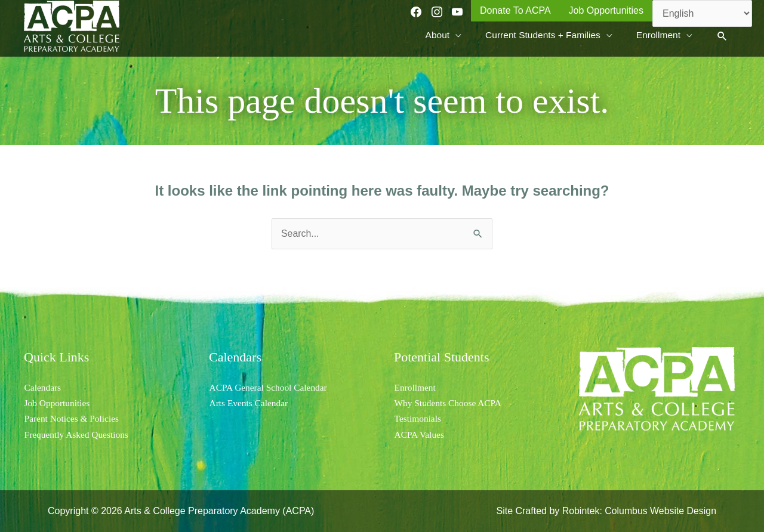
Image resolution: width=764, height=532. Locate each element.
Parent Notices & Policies (73, 418)
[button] (722, 37)
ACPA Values (420, 434)
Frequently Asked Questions (78, 434)
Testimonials (418, 418)
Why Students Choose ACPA (450, 403)
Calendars (43, 387)
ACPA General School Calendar (270, 387)
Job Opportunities (58, 403)
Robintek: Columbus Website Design (639, 511)
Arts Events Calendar (250, 403)
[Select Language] (702, 13)
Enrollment (415, 387)
